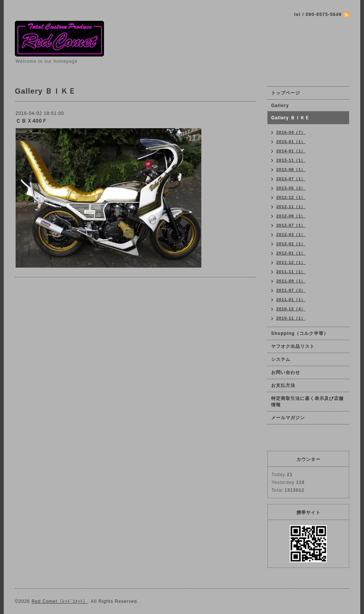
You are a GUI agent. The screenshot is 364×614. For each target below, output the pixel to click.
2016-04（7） (291, 132)
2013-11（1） (291, 160)
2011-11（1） (291, 272)
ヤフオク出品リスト (295, 346)
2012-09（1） (291, 216)
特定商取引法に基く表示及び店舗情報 (307, 402)
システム (281, 359)
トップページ (286, 93)
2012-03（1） (291, 235)
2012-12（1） (291, 197)
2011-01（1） (291, 300)
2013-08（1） (291, 169)
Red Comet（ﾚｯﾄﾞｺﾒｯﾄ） (60, 601)
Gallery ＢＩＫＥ (290, 118)
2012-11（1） (291, 207)
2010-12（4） (291, 309)
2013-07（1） (291, 179)
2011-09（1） (291, 281)
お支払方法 (283, 385)
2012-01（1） (291, 253)
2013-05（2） (291, 188)
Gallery (280, 106)
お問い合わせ (286, 372)
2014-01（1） (291, 151)
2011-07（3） (291, 290)
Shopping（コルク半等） (300, 333)
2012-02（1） (291, 244)
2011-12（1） (291, 262)
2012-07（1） (291, 225)
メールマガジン (288, 418)
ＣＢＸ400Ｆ (32, 121)
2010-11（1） (291, 318)
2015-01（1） (291, 142)
